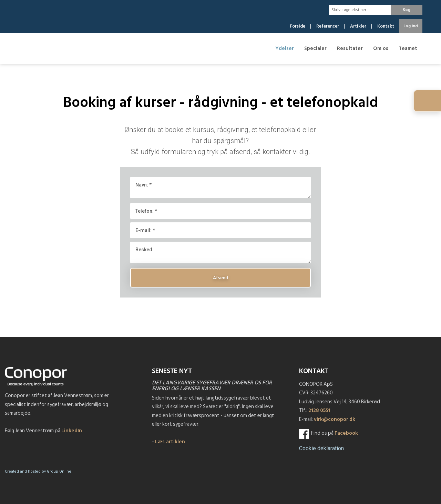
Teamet (408, 48)
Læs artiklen (170, 442)
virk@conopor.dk (335, 419)
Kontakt (386, 26)
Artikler (358, 26)
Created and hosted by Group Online (38, 471)
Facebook (346, 433)
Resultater (350, 48)
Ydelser (285, 48)
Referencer (328, 26)
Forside (298, 26)
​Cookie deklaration (321, 448)
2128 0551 (319, 410)
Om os (381, 48)
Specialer (315, 48)
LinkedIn (72, 431)
